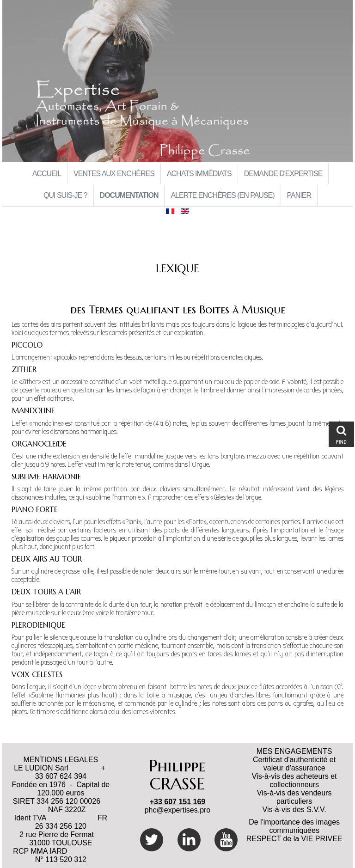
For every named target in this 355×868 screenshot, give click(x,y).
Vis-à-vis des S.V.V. (294, 810)
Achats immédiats (199, 174)
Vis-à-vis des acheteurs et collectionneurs (294, 780)
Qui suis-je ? (65, 195)
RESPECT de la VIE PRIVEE (294, 839)
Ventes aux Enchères (114, 174)
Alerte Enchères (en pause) (222, 195)
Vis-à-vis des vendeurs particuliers (294, 797)
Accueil (47, 174)
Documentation (129, 195)
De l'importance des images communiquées (294, 826)
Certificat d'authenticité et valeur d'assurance (294, 764)
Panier (299, 195)
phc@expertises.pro (178, 810)
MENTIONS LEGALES (61, 760)
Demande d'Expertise (283, 174)
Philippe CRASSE (177, 775)
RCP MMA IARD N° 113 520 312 (61, 855)
